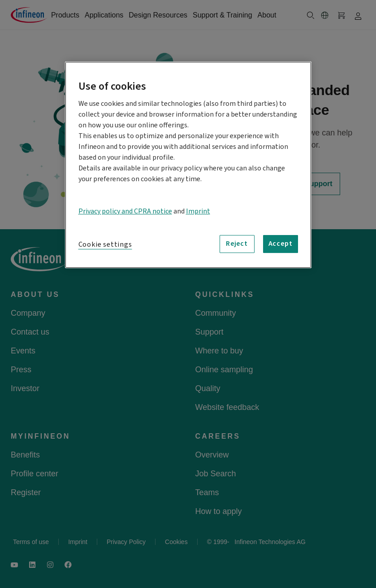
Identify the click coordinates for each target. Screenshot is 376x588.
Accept (281, 244)
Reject (237, 244)
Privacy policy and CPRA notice (125, 211)
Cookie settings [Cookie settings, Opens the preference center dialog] (105, 244)
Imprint (198, 211)
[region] (188, 165)
